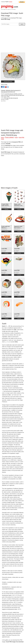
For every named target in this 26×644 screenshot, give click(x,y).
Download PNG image (8, 81)
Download (6, 209)
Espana (11, 2)
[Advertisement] (13, 40)
